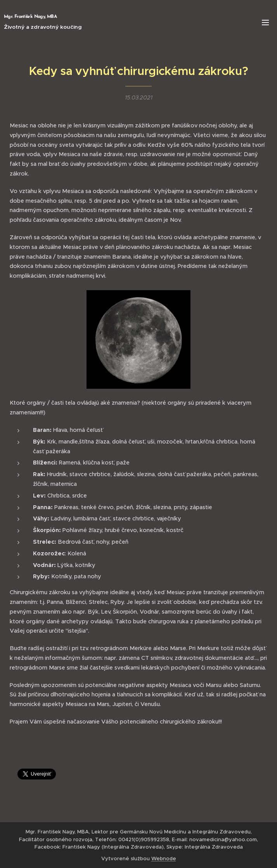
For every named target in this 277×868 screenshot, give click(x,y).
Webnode (164, 858)
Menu (265, 23)
